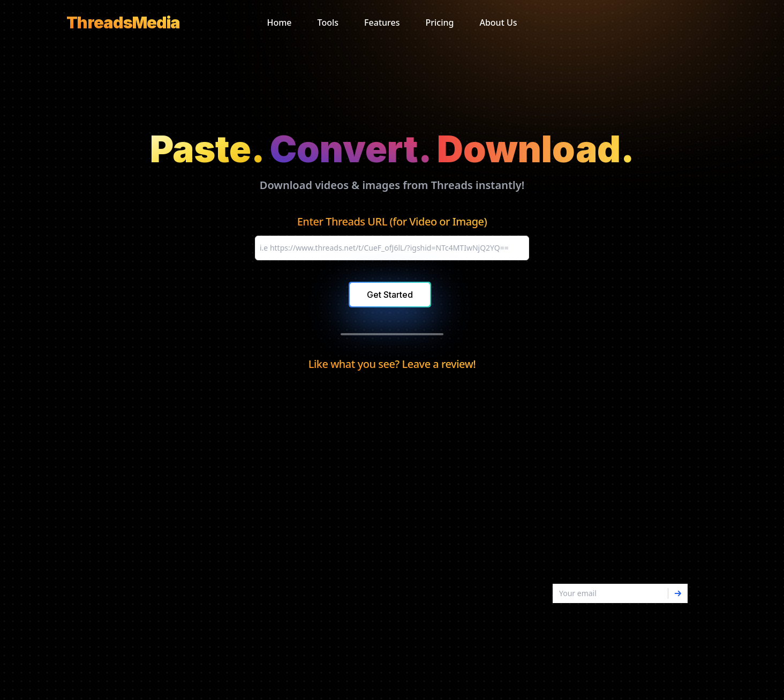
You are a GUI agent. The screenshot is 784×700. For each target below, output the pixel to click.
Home (279, 22)
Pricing (439, 22)
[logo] (123, 22)
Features (382, 22)
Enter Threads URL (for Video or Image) (392, 221)
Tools (328, 22)
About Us (498, 22)
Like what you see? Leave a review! (392, 364)
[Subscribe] (678, 593)
